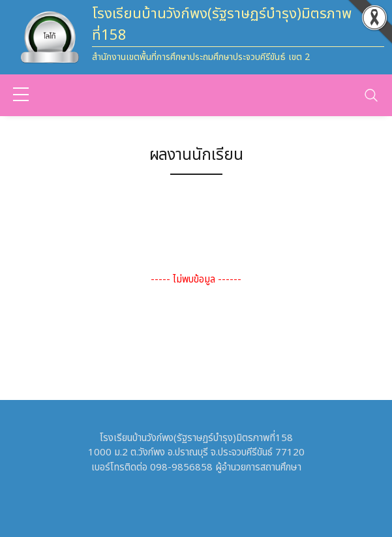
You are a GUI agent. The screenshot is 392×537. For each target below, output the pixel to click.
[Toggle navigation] (371, 95)
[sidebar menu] (21, 95)
